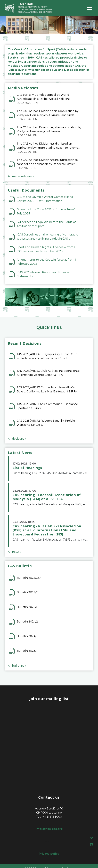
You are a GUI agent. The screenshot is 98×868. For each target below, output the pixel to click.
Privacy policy (49, 854)
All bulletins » (17, 666)
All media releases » (21, 176)
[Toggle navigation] (89, 8)
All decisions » (17, 439)
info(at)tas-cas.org (49, 829)
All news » (15, 552)
